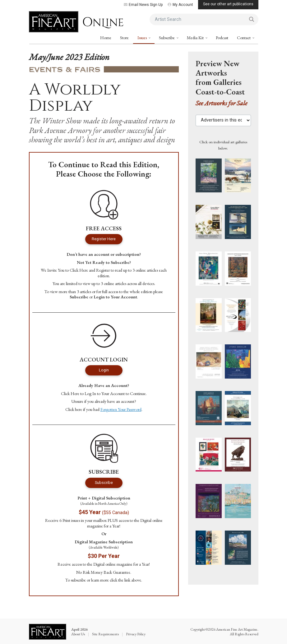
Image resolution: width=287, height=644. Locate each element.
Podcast (222, 38)
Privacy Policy (136, 634)
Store (124, 38)
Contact (244, 38)
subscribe (78, 580)
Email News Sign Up (143, 5)
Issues (143, 38)
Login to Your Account (115, 297)
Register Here (104, 239)
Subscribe (167, 38)
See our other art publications (228, 4)
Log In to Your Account (105, 393)
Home (106, 38)
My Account (180, 5)
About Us (78, 634)
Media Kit (196, 38)
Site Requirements (105, 634)
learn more (100, 580)
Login (104, 370)
